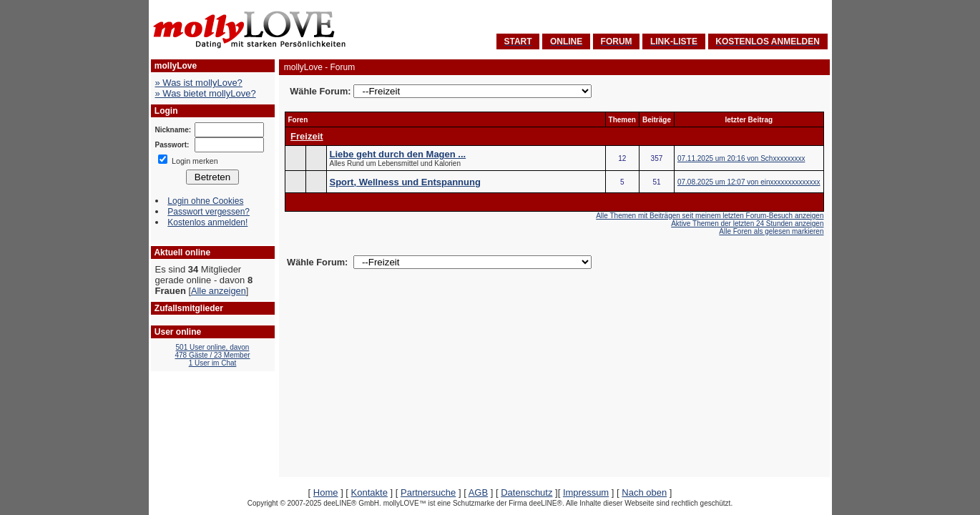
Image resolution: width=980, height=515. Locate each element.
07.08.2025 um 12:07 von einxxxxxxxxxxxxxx (749, 182)
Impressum (586, 492)
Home (326, 492)
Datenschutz (526, 492)
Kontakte (369, 492)
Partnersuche (428, 492)
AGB (478, 492)
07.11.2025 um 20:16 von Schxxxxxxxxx (741, 158)
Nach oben (644, 492)
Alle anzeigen (219, 291)
